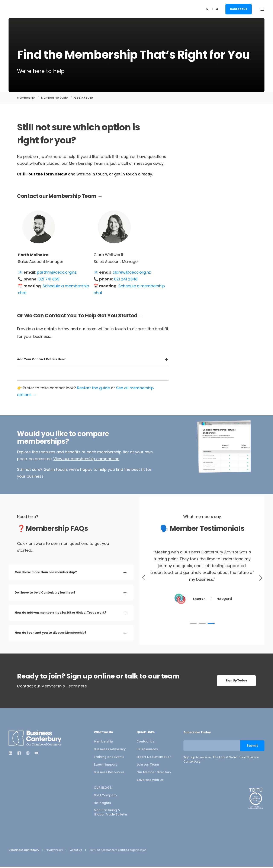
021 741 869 (49, 279)
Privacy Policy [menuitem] (54, 851)
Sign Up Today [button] (236, 682)
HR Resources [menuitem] (147, 750)
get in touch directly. (133, 174)
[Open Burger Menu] (262, 9)
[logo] (35, 739)
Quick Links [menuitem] (146, 734)
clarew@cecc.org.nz (132, 272)
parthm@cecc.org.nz (57, 272)
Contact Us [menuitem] (145, 743)
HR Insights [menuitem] (102, 804)
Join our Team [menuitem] (148, 766)
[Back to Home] (30, 9)
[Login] (208, 9)
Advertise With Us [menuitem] (150, 781)
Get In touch (84, 98)
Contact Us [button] (239, 9)
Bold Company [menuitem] (105, 797)
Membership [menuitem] (103, 743)
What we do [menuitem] (103, 734)
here (83, 687)
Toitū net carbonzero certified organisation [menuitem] (118, 851)
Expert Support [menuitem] (105, 766)
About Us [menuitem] (76, 851)
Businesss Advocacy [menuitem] (110, 750)
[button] (193, 623)
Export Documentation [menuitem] (154, 758)
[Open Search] (217, 9)
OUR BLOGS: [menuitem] (103, 789)
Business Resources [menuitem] (109, 773)
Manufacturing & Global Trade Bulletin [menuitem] (110, 814)
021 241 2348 (126, 279)
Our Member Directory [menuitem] (154, 773)
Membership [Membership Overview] (26, 98)
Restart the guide (93, 388)
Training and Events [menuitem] (109, 758)
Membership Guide (54, 98)
